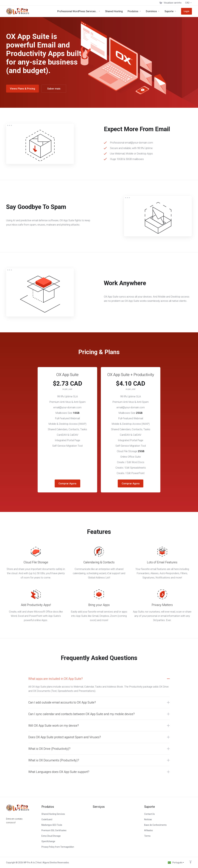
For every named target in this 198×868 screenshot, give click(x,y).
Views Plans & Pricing (22, 89)
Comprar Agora (67, 483)
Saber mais (54, 89)
